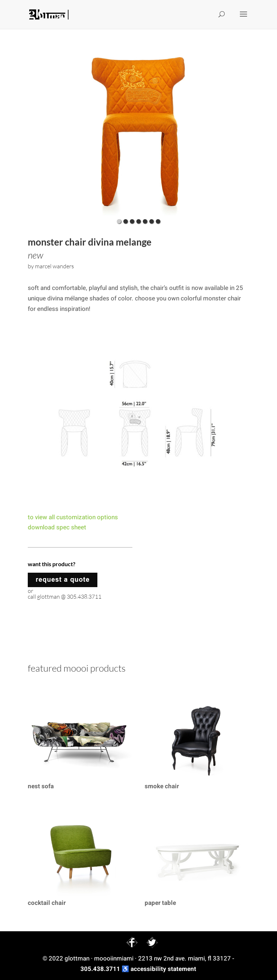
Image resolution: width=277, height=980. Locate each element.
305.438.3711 (100, 969)
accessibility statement (163, 969)
